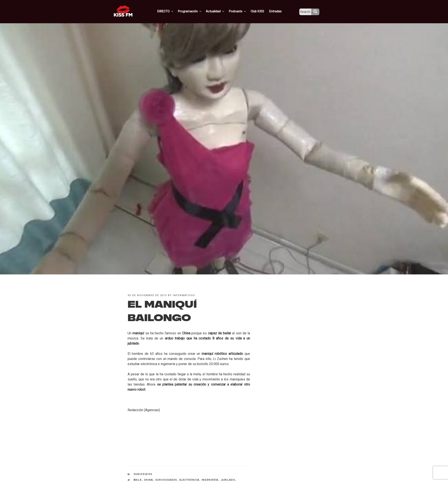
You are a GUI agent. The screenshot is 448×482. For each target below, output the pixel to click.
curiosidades (166, 480)
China (149, 480)
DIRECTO (173, 11)
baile (138, 480)
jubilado (228, 480)
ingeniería (210, 480)
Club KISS (261, 11)
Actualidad (221, 11)
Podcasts (242, 11)
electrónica (189, 480)
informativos (184, 295)
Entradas (278, 11)
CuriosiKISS (143, 474)
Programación (196, 11)
